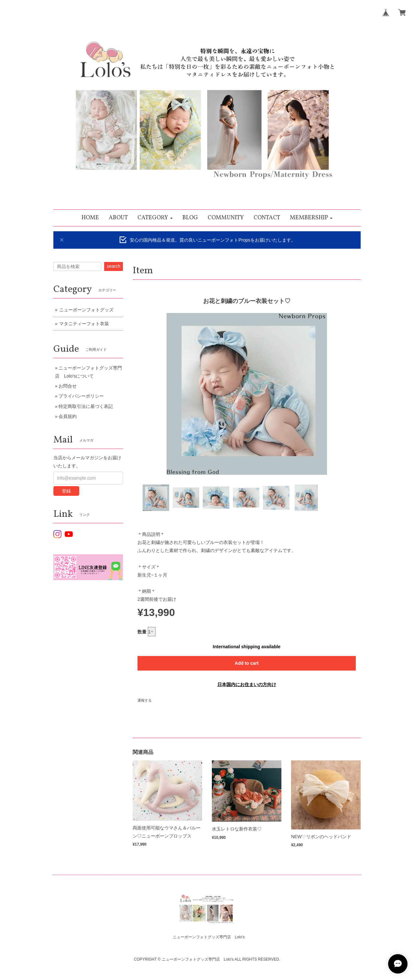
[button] (155, 218)
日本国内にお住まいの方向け (247, 684)
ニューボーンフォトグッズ (86, 310)
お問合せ (68, 386)
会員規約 (68, 416)
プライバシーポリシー (81, 396)
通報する (145, 700)
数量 (142, 632)
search (114, 266)
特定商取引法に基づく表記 (86, 406)
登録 (66, 491)
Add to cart (247, 663)
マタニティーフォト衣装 (84, 324)
